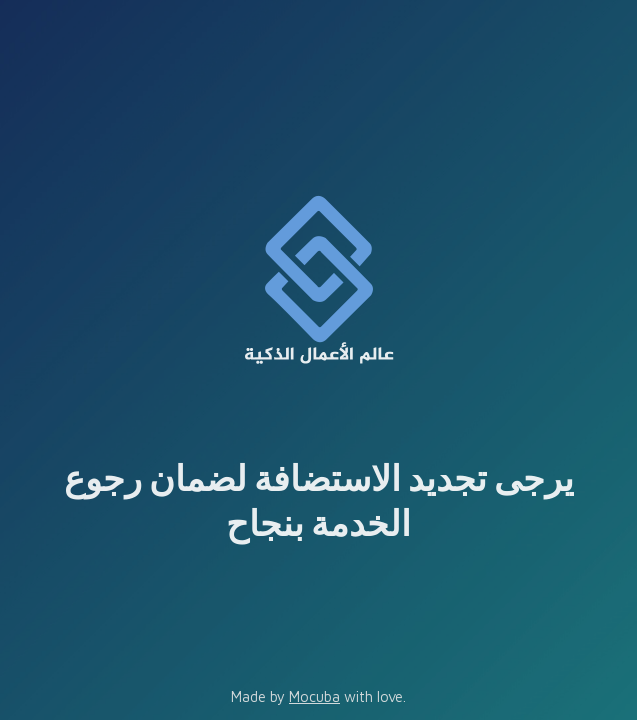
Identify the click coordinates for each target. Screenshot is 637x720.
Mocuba (314, 696)
